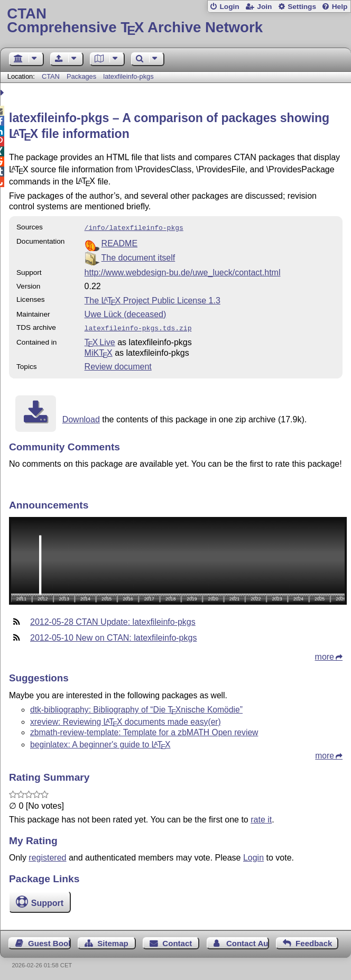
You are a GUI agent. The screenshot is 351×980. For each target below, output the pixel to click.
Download (81, 417)
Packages (82, 76)
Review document (118, 364)
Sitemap (113, 941)
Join (264, 7)
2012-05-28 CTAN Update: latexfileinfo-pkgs (113, 620)
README (119, 242)
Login (229, 7)
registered (47, 856)
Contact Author (248, 941)
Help (340, 7)
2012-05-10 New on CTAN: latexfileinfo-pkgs (113, 636)
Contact (177, 941)
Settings (302, 7)
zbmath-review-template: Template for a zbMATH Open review (144, 730)
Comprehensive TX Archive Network (175, 21)
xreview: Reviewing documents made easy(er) (126, 720)
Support (47, 901)
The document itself (138, 257)
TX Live (100, 340)
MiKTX (99, 351)
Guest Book (49, 941)
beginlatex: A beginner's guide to (100, 742)
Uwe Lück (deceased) (126, 313)
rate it (261, 817)
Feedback (314, 941)
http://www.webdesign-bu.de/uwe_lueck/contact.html (183, 271)
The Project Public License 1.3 (153, 299)
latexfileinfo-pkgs (128, 76)
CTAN (51, 76)
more (325, 655)
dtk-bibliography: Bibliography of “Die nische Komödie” (136, 708)
